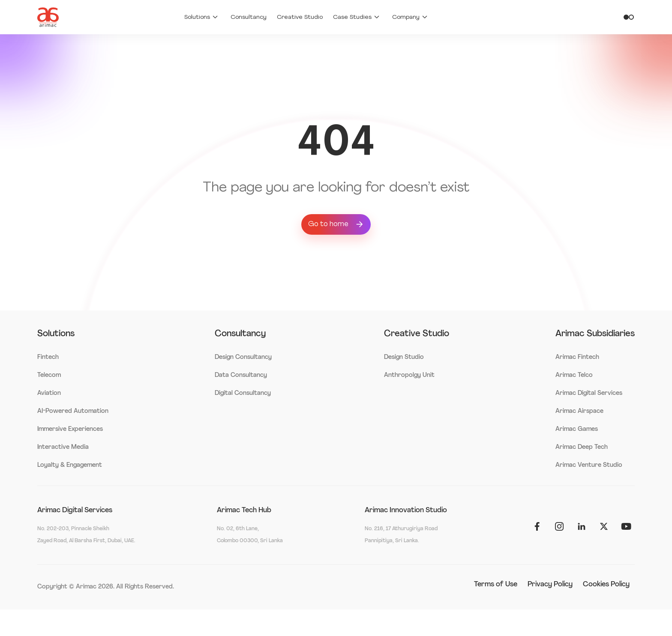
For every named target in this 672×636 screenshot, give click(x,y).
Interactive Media (63, 447)
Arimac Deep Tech (582, 447)
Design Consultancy (243, 357)
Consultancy (249, 17)
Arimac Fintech (577, 357)
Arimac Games (577, 429)
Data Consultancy (241, 375)
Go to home (336, 224)
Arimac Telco (574, 375)
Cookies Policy (606, 585)
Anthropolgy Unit (409, 375)
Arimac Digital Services (589, 393)
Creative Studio (300, 17)
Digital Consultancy (243, 393)
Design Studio (404, 357)
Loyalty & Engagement (70, 465)
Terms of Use (496, 585)
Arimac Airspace (579, 411)
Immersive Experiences (70, 429)
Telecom (49, 375)
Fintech (48, 357)
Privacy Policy (550, 585)
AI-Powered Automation (73, 411)
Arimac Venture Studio (589, 465)
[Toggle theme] (629, 17)
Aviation (49, 393)
